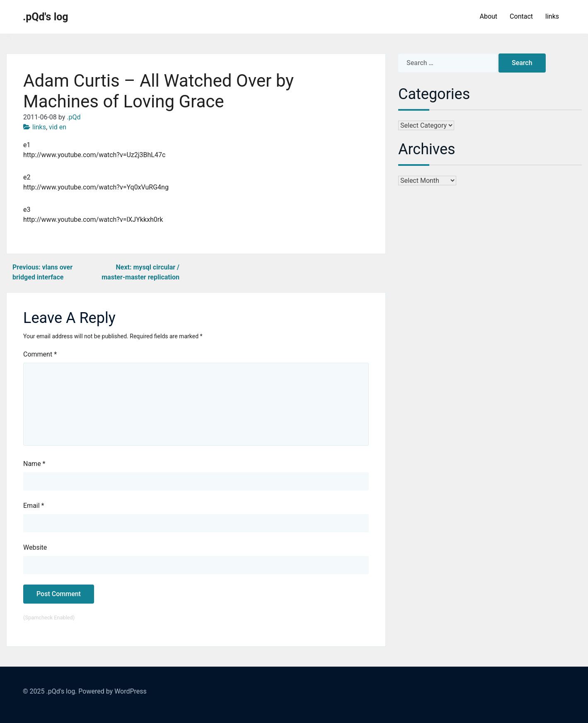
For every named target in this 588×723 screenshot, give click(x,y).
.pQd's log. (61, 691)
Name (34, 464)
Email (34, 506)
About (488, 16)
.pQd (74, 117)
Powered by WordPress (113, 691)
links (552, 16)
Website (35, 547)
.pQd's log (46, 17)
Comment (40, 354)
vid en (58, 127)
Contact (521, 16)
